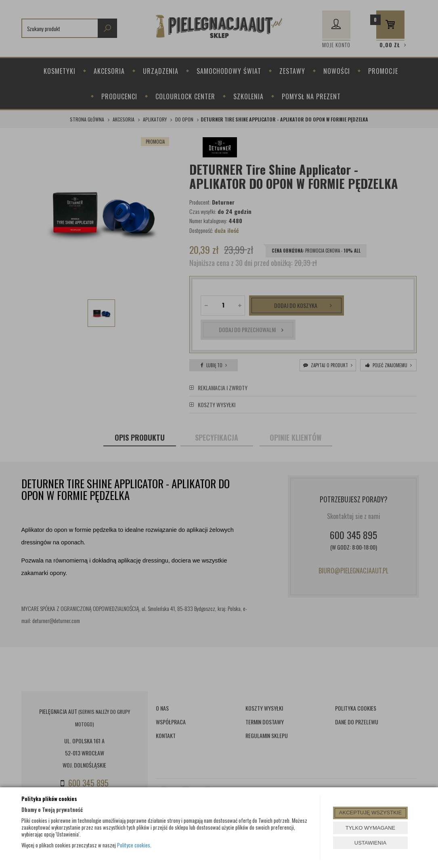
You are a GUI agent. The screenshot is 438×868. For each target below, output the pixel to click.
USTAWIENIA (370, 843)
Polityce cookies (134, 845)
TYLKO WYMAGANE (371, 828)
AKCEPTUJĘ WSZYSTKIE (370, 813)
